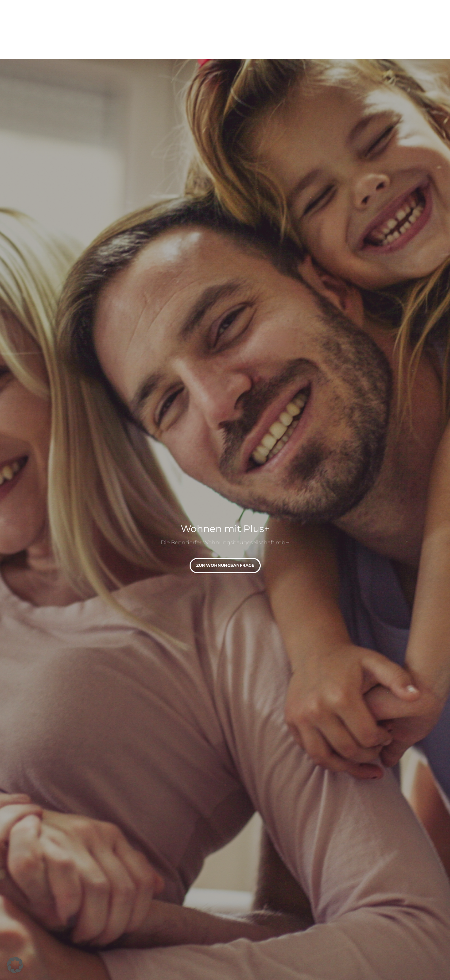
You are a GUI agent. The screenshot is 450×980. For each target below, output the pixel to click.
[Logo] (69, 20)
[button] (15, 965)
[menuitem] (137, 20)
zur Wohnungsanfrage (225, 565)
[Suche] (425, 20)
